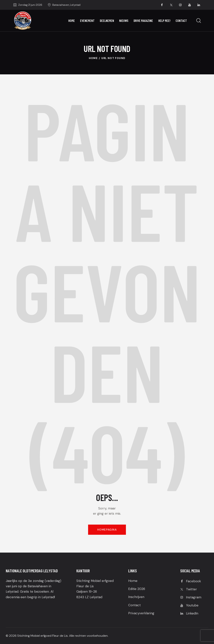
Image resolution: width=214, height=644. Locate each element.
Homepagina (107, 530)
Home (93, 58)
